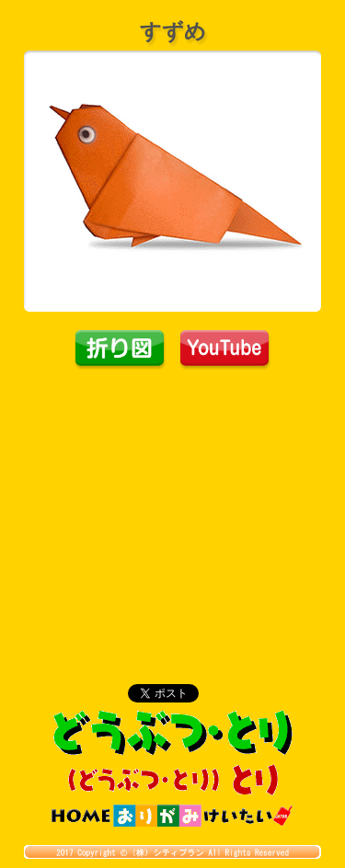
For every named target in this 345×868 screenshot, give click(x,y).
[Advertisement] (173, 508)
